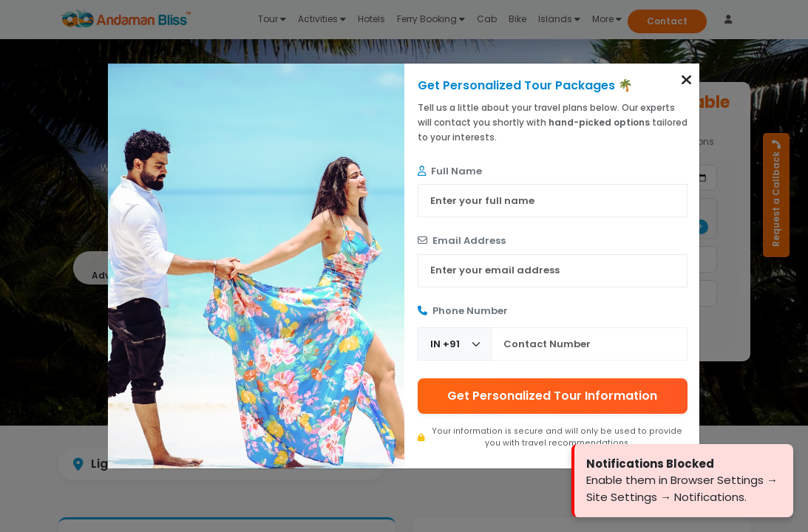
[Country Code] (455, 344)
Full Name (450, 171)
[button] (686, 80)
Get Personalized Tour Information (552, 396)
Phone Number (463, 311)
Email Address (462, 241)
